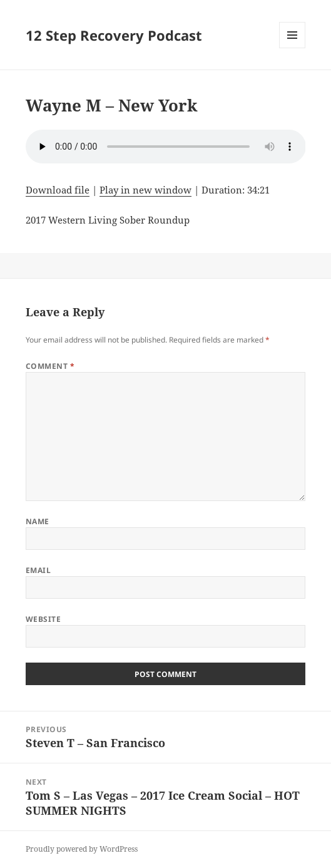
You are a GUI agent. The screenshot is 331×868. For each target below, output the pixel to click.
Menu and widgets (293, 48)
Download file (58, 190)
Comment (50, 366)
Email (38, 570)
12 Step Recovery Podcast (114, 35)
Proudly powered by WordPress (82, 849)
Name (38, 521)
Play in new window (145, 190)
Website (43, 619)
